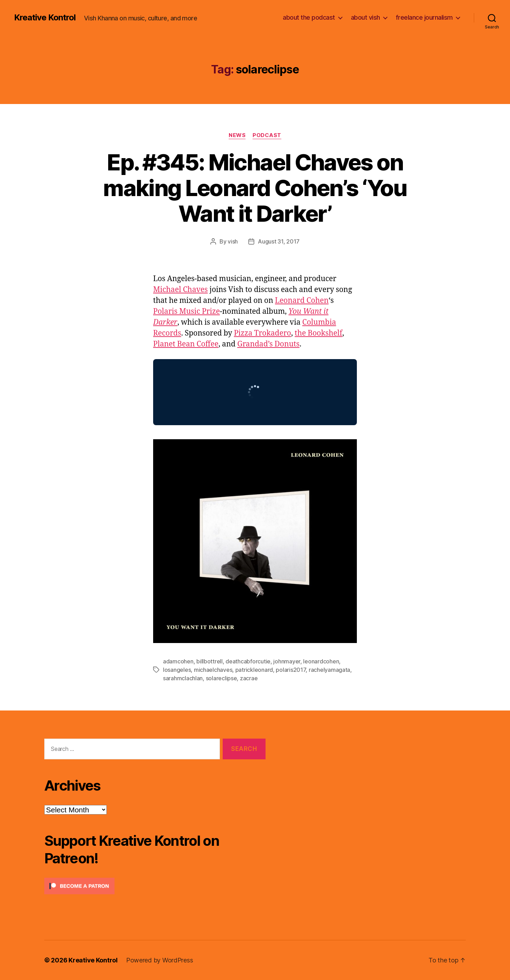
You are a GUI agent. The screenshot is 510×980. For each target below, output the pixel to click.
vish (233, 241)
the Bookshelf (319, 333)
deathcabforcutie (248, 661)
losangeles (177, 670)
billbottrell (210, 661)
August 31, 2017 (279, 241)
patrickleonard (254, 670)
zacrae (249, 678)
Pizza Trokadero (263, 333)
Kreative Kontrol (45, 18)
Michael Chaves (181, 290)
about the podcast (309, 17)
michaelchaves (213, 670)
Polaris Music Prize (187, 311)
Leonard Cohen (302, 301)
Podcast (267, 135)
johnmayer (287, 661)
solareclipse (221, 678)
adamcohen (178, 661)
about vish (365, 17)
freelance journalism (424, 17)
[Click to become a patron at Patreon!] (155, 886)
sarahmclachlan (183, 678)
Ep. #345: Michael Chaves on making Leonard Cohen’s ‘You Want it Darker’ (255, 188)
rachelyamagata (329, 670)
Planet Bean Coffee (186, 344)
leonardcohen (321, 661)
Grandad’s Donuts (268, 344)
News (237, 135)
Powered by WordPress (160, 960)
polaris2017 (291, 670)
